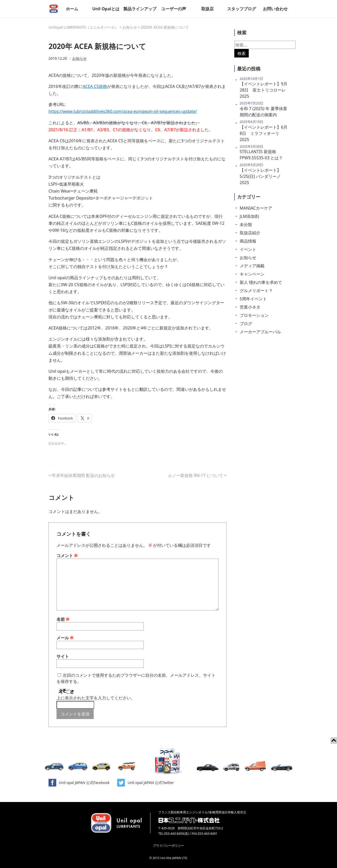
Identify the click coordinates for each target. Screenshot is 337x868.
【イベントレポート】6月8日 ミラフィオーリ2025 (264, 133)
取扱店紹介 (250, 233)
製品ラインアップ (140, 9)
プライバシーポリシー (168, 845)
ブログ (246, 324)
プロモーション (254, 315)
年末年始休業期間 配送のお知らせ (83, 475)
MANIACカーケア (256, 208)
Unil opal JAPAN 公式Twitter (146, 783)
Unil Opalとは (106, 9)
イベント (248, 249)
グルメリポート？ (256, 291)
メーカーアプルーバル (260, 332)
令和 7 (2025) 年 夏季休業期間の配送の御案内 (263, 112)
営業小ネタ (250, 307)
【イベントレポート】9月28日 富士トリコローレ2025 (264, 90)
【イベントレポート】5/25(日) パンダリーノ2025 (260, 176)
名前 (63, 619)
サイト (63, 656)
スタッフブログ (242, 9)
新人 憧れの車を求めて (261, 282)
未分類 (246, 225)
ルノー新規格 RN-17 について (196, 475)
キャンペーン (252, 274)
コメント (67, 556)
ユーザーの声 (174, 9)
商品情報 (248, 241)
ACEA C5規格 (95, 86)
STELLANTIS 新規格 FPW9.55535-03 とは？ (261, 155)
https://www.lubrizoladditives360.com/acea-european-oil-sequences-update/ (123, 111)
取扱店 (207, 9)
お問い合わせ (275, 9)
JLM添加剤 (249, 216)
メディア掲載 (252, 266)
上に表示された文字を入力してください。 (96, 698)
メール (65, 638)
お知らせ (79, 58)
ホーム (72, 9)
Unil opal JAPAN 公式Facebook (79, 783)
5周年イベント (253, 299)
